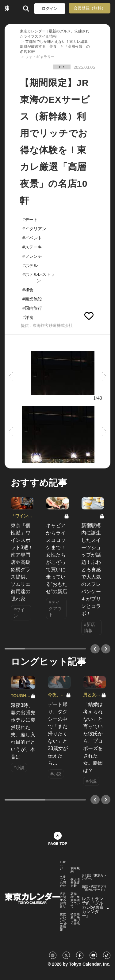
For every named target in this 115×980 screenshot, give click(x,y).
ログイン (50, 8)
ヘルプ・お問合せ (63, 881)
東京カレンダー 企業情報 (63, 922)
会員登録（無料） (90, 8)
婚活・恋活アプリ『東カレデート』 (94, 888)
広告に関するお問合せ (63, 900)
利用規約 (75, 870)
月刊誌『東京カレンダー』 (94, 877)
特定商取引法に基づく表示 (75, 919)
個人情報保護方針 (75, 883)
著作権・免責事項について (75, 900)
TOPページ (63, 865)
